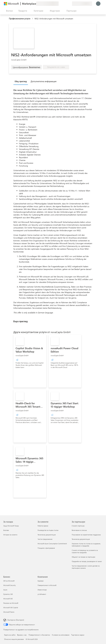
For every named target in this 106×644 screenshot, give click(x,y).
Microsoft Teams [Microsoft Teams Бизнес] (9, 612)
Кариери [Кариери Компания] (41, 581)
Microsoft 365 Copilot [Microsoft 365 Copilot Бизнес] (11, 608)
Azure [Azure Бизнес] (5, 590)
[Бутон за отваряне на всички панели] (9, 11)
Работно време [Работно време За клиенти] (43, 526)
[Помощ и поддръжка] (63, 4)
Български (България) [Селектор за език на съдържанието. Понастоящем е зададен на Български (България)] (16, 620)
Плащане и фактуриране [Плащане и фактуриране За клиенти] (46, 548)
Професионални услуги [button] (20, 19)
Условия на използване (61, 635)
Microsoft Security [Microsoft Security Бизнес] (9, 585)
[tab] (21, 81)
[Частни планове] (70, 4)
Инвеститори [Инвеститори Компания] (42, 590)
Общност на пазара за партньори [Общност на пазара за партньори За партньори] (83, 557)
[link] (30, 361)
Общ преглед (21, 81)
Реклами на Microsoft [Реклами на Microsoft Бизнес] (11, 603)
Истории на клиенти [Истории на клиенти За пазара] (10, 535)
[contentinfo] (33, 19)
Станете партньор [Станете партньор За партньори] (78, 526)
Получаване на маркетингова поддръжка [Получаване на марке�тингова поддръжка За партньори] (86, 535)
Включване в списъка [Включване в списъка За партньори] (79, 530)
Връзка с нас (22, 635)
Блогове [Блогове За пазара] (6, 530)
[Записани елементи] (66, 4)
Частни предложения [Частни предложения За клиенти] (45, 539)
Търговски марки (78, 635)
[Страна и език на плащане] (82, 4)
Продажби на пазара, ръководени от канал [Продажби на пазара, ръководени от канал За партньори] (87, 561)
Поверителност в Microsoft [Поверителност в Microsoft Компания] (47, 585)
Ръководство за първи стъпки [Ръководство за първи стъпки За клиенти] (48, 530)
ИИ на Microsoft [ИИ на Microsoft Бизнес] (9, 581)
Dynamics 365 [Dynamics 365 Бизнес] (8, 594)
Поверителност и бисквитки (39, 635)
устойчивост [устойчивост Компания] (42, 594)
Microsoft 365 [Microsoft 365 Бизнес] (8, 599)
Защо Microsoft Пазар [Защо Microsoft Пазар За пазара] (11, 526)
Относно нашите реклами (14, 639)
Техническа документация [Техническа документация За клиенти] (47, 535)
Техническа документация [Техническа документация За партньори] (81, 539)
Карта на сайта (10, 635)
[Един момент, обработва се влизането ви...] (98, 4)
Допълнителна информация (44, 81)
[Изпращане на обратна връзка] (60, 4)
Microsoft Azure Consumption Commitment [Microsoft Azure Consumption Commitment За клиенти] (52, 544)
